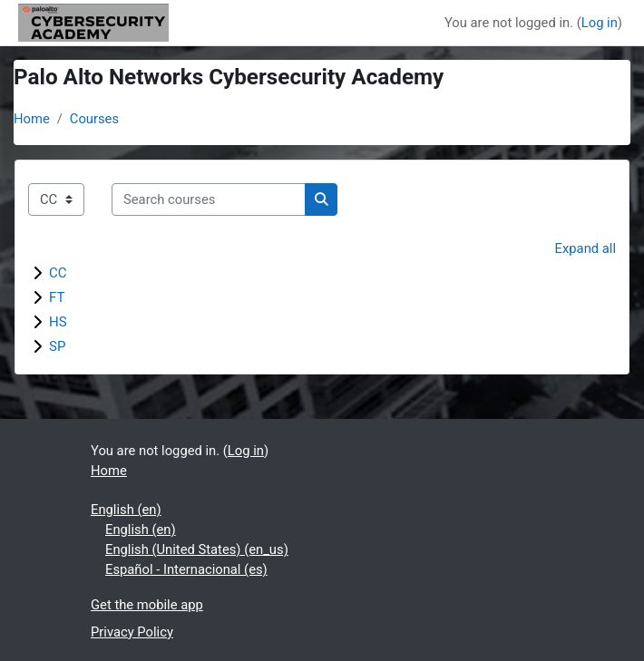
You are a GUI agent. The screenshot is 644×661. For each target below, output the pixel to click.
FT (57, 297)
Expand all (585, 248)
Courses (94, 119)
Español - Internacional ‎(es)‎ (186, 569)
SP (57, 346)
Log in (600, 23)
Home (32, 119)
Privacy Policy (132, 632)
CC (58, 273)
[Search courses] (209, 199)
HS (58, 322)
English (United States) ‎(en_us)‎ (197, 549)
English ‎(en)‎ (126, 510)
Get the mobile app (147, 605)
